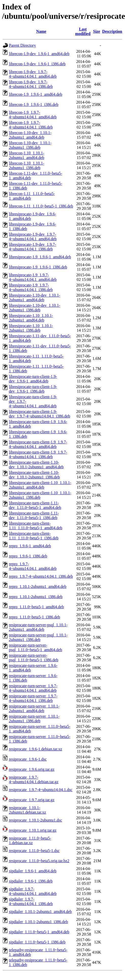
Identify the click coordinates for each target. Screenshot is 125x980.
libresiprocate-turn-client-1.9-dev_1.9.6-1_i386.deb (33, 389)
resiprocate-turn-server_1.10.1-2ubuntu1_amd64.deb (34, 708)
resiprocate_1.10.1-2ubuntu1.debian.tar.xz (27, 810)
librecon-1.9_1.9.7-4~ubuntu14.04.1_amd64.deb (33, 115)
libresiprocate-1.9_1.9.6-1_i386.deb (38, 267)
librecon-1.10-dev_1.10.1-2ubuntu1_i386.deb (30, 145)
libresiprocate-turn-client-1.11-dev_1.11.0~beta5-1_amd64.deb (35, 505)
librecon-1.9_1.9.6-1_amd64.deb (36, 94)
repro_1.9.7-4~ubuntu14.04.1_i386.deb (41, 576)
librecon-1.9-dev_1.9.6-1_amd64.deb (39, 54)
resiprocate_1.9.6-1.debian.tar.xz (35, 749)
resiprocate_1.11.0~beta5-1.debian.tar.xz (30, 840)
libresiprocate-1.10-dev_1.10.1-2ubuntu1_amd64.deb (35, 298)
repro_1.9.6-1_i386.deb (28, 556)
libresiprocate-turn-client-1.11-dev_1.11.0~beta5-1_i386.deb (34, 515)
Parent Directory (22, 45)
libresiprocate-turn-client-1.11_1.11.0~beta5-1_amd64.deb (36, 526)
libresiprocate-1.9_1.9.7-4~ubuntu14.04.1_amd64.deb (33, 277)
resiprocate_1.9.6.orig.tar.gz (32, 769)
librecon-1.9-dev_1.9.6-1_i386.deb (37, 64)
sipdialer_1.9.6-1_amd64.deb (33, 871)
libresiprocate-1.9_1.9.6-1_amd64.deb (40, 257)
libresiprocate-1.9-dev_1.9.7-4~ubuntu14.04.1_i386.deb (33, 247)
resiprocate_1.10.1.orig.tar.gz (33, 830)
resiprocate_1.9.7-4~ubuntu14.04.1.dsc (41, 790)
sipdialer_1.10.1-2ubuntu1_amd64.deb (40, 912)
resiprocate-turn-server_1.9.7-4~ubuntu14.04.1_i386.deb (33, 698)
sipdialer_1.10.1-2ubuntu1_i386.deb (38, 922)
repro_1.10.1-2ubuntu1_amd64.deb (38, 587)
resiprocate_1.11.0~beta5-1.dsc (34, 851)
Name (41, 31)
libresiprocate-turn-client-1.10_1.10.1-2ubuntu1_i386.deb (40, 495)
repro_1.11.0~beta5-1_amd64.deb (36, 607)
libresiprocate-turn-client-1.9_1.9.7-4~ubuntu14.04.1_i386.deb (38, 454)
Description (112, 31)
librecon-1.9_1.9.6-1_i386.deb (34, 105)
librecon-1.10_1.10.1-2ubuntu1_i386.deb (27, 165)
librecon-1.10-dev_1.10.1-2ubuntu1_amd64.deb (30, 135)
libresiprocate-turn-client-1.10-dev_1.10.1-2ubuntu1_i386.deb (34, 475)
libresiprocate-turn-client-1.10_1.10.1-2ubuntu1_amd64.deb (40, 485)
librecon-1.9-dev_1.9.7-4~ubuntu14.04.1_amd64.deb (33, 74)
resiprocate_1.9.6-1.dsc (28, 759)
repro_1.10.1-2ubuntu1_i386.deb (36, 597)
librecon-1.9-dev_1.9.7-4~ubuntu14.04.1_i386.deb (31, 84)
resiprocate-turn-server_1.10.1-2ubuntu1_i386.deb (34, 719)
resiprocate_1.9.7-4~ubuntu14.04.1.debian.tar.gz (34, 780)
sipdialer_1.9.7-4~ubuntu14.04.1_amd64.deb (33, 891)
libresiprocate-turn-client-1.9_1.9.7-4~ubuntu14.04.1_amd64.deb (38, 444)
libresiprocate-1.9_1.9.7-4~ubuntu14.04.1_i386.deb (31, 287)
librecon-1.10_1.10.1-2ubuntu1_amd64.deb (27, 155)
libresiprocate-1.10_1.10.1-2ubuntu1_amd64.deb (31, 318)
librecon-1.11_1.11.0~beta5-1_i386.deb (41, 206)
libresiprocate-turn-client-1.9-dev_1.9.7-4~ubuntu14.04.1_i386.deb (40, 414)
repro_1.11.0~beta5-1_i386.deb (34, 617)
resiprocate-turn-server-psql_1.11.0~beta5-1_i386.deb (34, 658)
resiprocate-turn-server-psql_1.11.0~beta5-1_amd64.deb (35, 647)
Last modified (83, 31)
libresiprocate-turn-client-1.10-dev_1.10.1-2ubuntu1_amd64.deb (36, 465)
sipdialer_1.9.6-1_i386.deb (31, 881)
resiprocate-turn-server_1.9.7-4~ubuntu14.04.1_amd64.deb (33, 688)
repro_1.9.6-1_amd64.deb (30, 546)
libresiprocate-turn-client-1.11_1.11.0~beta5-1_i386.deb (34, 536)
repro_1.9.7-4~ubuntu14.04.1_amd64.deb (33, 566)
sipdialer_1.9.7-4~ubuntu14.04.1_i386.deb (31, 901)
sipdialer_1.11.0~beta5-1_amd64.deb (39, 932)
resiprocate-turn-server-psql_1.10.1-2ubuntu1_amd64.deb (38, 627)
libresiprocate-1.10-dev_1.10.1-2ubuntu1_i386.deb (35, 308)
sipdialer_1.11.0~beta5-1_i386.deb (37, 942)
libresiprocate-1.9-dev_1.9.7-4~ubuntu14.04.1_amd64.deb (33, 237)
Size (97, 31)
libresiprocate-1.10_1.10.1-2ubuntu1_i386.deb (31, 328)
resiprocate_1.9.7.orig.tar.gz (32, 800)
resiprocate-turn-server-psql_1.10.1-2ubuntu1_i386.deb (38, 637)
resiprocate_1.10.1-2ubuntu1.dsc (35, 820)
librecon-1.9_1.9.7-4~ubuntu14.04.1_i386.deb (31, 125)
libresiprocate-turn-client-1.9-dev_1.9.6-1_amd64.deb (33, 379)
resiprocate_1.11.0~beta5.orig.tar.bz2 (39, 861)
